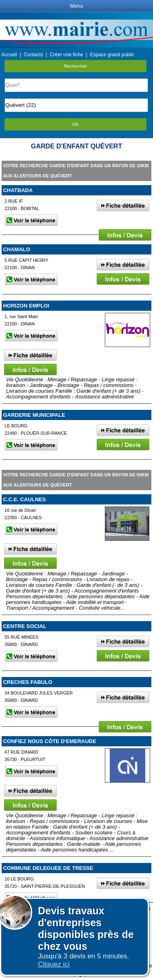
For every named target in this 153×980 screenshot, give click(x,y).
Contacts (33, 55)
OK (75, 124)
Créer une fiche (67, 55)
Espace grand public (112, 55)
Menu (76, 6)
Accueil (9, 55)
